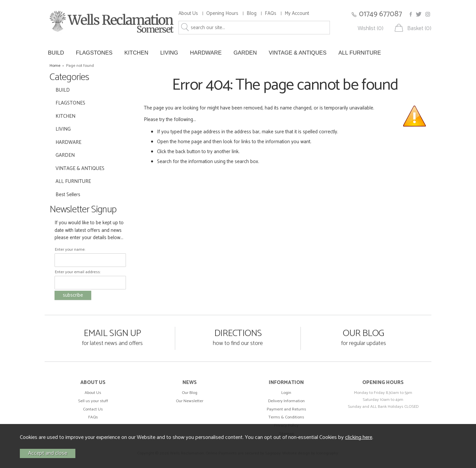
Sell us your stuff (93, 401)
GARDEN (245, 53)
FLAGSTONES (94, 53)
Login (286, 393)
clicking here (359, 437)
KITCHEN (136, 53)
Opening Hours (222, 13)
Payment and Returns (286, 409)
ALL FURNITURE (360, 53)
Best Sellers (68, 195)
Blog (252, 13)
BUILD (56, 53)
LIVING (169, 53)
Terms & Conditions (286, 417)
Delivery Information (286, 401)
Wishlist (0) (371, 29)
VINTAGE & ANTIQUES (298, 53)
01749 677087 (380, 14)
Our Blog (190, 393)
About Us (188, 13)
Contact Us (93, 409)
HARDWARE (206, 53)
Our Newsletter (190, 401)
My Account (297, 13)
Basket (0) (419, 29)
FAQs (271, 13)
